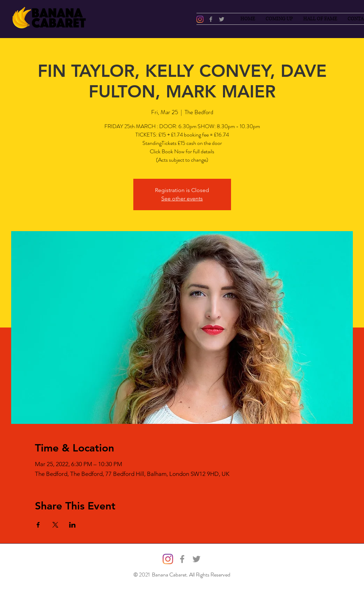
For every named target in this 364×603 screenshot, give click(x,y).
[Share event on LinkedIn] (72, 525)
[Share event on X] (55, 525)
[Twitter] (222, 19)
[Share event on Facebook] (38, 525)
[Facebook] (211, 19)
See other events (182, 198)
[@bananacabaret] (200, 19)
